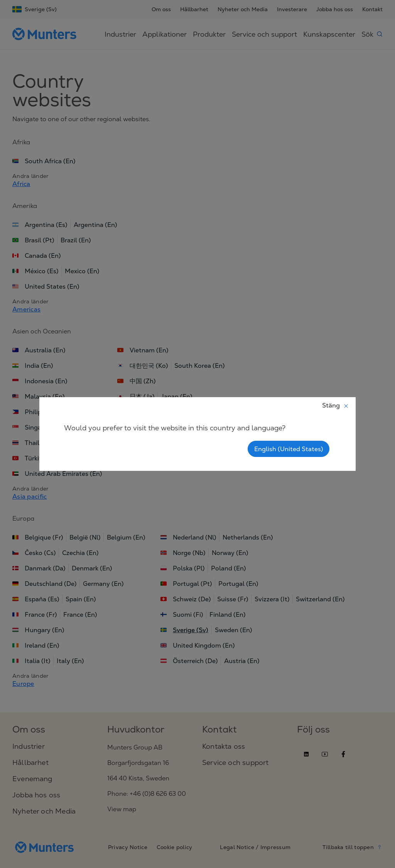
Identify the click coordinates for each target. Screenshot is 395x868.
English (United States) (289, 449)
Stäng (336, 405)
